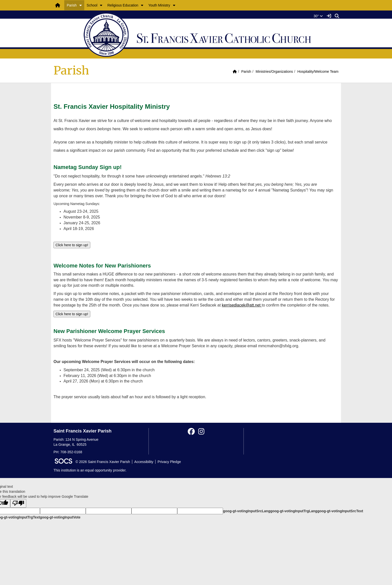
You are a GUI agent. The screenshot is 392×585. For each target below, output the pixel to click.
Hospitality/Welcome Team (318, 71)
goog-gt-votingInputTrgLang (294, 511)
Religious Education (123, 5)
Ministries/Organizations (274, 71)
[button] (81, 5)
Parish (72, 5)
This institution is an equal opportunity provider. (90, 470)
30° (318, 16)
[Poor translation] (18, 503)
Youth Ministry (159, 5)
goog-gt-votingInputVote (60, 517)
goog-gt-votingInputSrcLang (247, 511)
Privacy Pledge (169, 462)
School (92, 5)
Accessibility (144, 462)
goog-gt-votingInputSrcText (340, 511)
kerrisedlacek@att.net (242, 305)
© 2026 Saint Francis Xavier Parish (103, 462)
